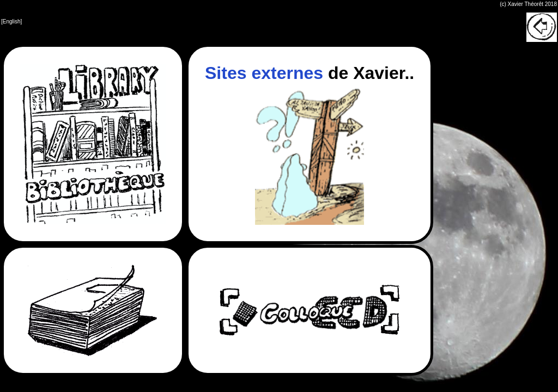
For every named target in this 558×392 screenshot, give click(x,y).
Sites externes (264, 73)
